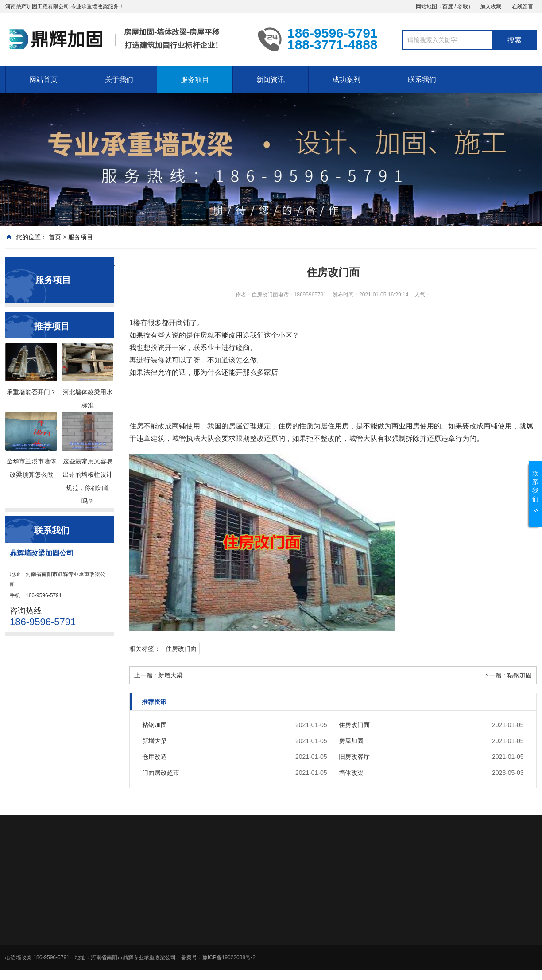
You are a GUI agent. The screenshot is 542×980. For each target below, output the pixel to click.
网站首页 (43, 80)
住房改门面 (181, 649)
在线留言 (523, 7)
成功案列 (346, 80)
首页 (55, 237)
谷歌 (463, 7)
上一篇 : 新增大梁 (159, 675)
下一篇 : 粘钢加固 (507, 675)
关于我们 (119, 80)
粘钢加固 (155, 725)
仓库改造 (155, 757)
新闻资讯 (271, 80)
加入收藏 (491, 7)
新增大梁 (155, 741)
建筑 (158, 438)
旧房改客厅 (354, 757)
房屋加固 (351, 741)
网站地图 (426, 7)
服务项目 (195, 80)
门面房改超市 (161, 773)
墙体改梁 (351, 773)
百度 (448, 7)
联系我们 (422, 80)
